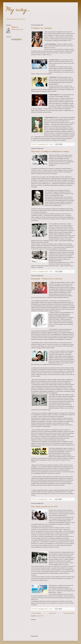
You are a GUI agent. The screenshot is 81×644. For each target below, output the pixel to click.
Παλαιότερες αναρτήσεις (69, 613)
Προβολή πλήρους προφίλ (17, 29)
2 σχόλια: (51, 144)
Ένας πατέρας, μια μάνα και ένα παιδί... (45, 507)
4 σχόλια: (51, 499)
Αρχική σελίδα (52, 613)
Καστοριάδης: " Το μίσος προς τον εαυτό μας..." (47, 279)
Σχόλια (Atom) (40, 616)
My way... (18, 10)
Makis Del (15, 27)
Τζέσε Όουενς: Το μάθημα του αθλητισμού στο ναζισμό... (50, 152)
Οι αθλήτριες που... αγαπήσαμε (41, 28)
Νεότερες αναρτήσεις (36, 613)
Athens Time (16, 39)
